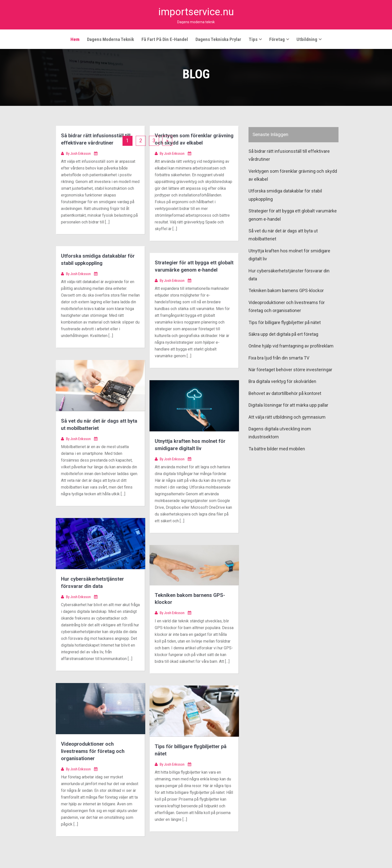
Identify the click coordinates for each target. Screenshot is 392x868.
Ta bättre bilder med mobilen (277, 448)
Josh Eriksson (81, 153)
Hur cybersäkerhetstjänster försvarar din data (289, 274)
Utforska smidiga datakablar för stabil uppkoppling (285, 195)
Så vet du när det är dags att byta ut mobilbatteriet (283, 235)
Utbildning (307, 39)
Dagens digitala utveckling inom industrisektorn (280, 433)
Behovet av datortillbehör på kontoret (285, 393)
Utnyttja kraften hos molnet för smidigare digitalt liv (289, 255)
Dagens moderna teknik (110, 39)
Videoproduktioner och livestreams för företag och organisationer (93, 751)
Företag (277, 39)
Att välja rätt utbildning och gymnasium (287, 417)
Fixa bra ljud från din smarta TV (279, 358)
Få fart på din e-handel (165, 39)
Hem (75, 39)
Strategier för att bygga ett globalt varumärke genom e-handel (293, 215)
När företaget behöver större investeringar (290, 369)
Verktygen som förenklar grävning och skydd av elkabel (293, 175)
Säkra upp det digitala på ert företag (283, 334)
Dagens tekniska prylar (218, 39)
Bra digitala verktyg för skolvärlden (282, 381)
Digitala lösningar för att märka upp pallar (288, 405)
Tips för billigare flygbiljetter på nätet (285, 322)
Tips (253, 39)
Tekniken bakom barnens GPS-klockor (286, 290)
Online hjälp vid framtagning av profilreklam (291, 346)
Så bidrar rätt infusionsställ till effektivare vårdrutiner (289, 155)
